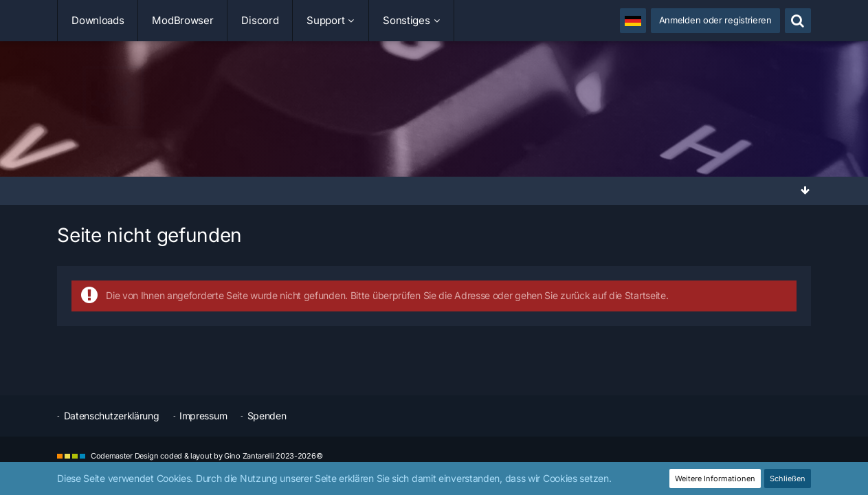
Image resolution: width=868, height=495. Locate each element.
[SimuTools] (434, 112)
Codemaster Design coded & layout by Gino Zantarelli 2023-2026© (207, 456)
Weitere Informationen (715, 478)
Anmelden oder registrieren (715, 20)
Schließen (788, 478)
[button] (633, 21)
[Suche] (798, 21)
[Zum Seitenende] (805, 190)
